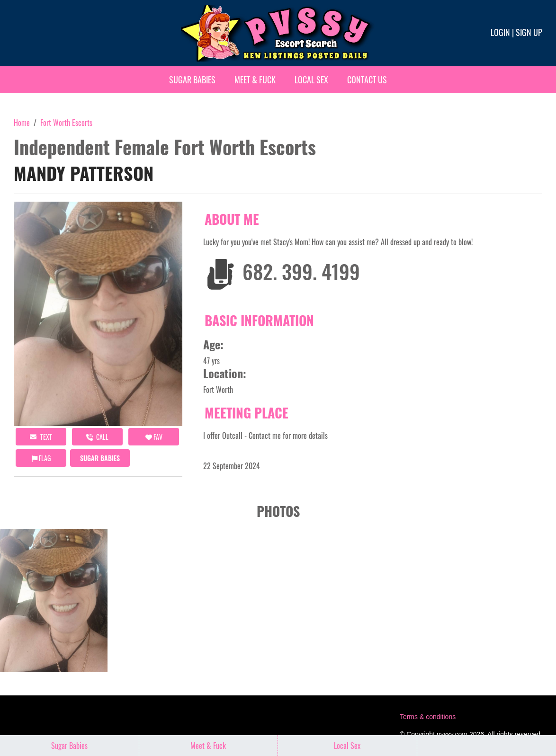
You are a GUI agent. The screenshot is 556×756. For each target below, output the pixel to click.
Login (500, 32)
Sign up (529, 32)
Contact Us (367, 80)
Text (41, 437)
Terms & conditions (428, 717)
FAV (154, 437)
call (97, 437)
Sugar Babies (192, 80)
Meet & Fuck (255, 80)
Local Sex (311, 80)
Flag (41, 458)
